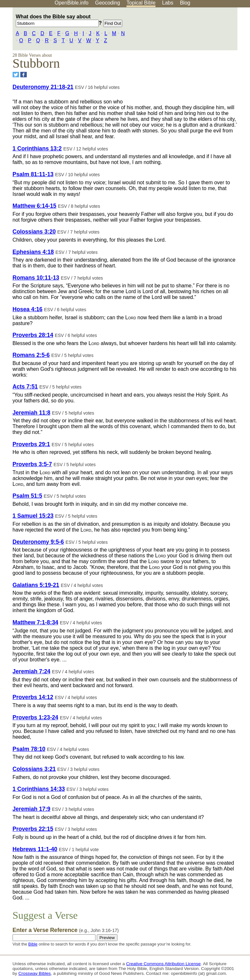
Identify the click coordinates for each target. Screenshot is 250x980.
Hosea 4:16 (28, 309)
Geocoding (108, 3)
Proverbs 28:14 (33, 335)
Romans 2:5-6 (31, 355)
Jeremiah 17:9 (31, 809)
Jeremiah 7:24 (31, 671)
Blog (185, 3)
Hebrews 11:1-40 (35, 849)
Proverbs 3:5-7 (32, 464)
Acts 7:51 (25, 387)
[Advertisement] (185, 58)
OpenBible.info (71, 3)
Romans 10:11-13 (36, 278)
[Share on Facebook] (24, 75)
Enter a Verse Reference (66, 930)
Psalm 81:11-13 (33, 174)
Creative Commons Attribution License (163, 964)
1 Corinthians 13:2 (37, 149)
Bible (33, 944)
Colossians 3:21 (34, 769)
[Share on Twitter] (16, 75)
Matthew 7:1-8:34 (35, 622)
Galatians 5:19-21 (36, 585)
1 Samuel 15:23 (33, 516)
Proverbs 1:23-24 (35, 717)
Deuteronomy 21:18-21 (43, 87)
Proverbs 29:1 (31, 444)
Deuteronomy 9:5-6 (38, 542)
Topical (141, 3)
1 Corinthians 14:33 (39, 789)
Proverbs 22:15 (33, 829)
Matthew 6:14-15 (35, 206)
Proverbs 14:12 (33, 697)
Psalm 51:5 (27, 496)
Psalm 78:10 (29, 749)
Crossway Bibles (35, 973)
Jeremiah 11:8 (31, 413)
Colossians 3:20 (34, 232)
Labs (168, 3)
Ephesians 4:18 (33, 252)
